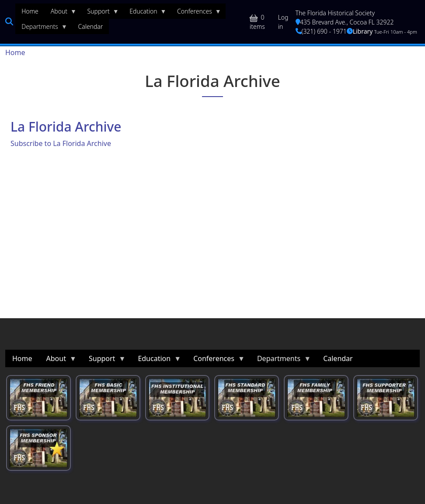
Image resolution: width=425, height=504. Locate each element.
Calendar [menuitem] (90, 26)
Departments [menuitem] (41, 28)
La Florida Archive (66, 127)
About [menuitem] (61, 13)
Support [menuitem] (100, 13)
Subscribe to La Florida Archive (61, 143)
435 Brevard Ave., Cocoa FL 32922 (345, 22)
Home (15, 52)
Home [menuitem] (30, 11)
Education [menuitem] (145, 13)
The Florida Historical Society (335, 13)
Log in (283, 22)
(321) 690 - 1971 (321, 31)
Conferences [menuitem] (196, 13)
